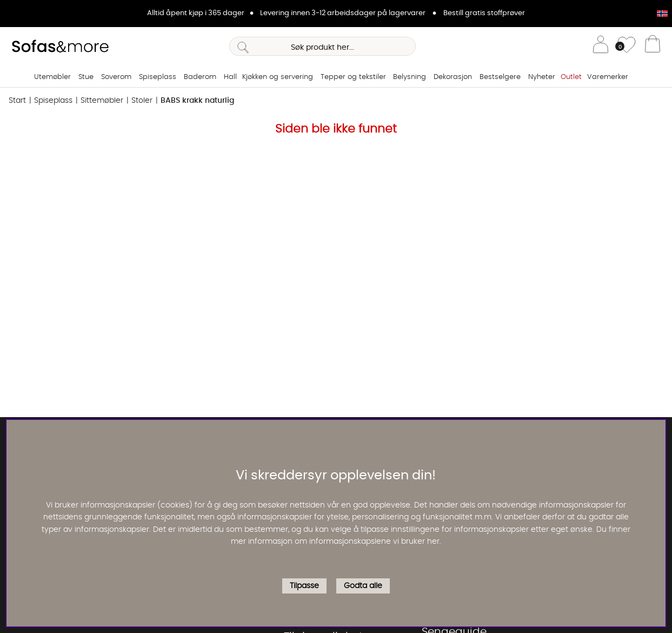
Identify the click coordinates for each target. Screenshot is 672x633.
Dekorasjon (453, 77)
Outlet (571, 77)
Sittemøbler (102, 101)
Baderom (200, 77)
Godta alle (363, 586)
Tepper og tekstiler (353, 77)
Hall (230, 77)
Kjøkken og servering (278, 77)
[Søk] (322, 46)
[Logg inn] (601, 46)
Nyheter (542, 77)
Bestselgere (500, 77)
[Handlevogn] (653, 47)
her (433, 542)
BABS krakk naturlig (197, 101)
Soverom (116, 77)
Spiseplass (158, 77)
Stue (86, 77)
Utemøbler (52, 77)
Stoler (142, 101)
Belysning (410, 77)
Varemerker (608, 77)
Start (17, 101)
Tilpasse (304, 586)
